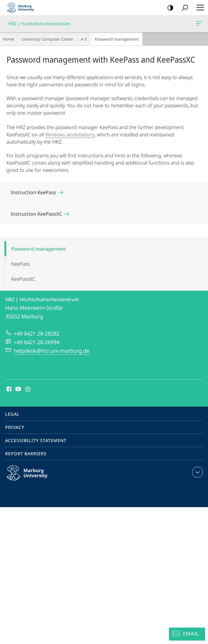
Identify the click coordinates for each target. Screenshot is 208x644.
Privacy (15, 427)
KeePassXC (23, 279)
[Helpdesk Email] (187, 634)
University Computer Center (47, 39)
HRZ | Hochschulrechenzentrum (199, 24)
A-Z (84, 39)
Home (8, 39)
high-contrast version (169, 8)
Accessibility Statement (36, 440)
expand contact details (197, 472)
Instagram (28, 389)
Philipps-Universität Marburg (33, 477)
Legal (12, 414)
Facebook (8, 389)
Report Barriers (26, 454)
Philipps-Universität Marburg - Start (23, 8)
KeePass (20, 264)
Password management (39, 249)
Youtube (18, 389)
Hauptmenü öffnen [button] (199, 8)
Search (183, 8)
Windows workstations (70, 134)
